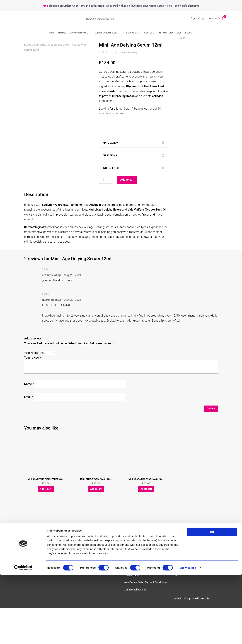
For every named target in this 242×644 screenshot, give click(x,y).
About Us (148, 33)
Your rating (31, 353)
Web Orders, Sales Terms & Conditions (146, 582)
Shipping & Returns (135, 563)
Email (29, 397)
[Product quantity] (106, 180)
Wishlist (213, 18)
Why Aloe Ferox (166, 33)
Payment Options (134, 555)
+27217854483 (185, 542)
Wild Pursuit (202, 599)
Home (52, 33)
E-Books (189, 33)
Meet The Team (183, 551)
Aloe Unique (55, 45)
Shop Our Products (79, 33)
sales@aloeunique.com (190, 546)
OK (212, 457)
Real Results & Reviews (137, 548)
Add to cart (127, 180)
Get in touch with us (135, 590)
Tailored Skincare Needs (106, 33)
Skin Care (40, 45)
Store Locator (130, 33)
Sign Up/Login (198, 18)
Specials (62, 33)
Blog (179, 33)
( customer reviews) (126, 52)
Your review (33, 358)
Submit (211, 408)
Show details (188, 493)
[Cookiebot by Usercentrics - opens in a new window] (23, 493)
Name (29, 384)
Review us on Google (187, 560)
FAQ (126, 541)
